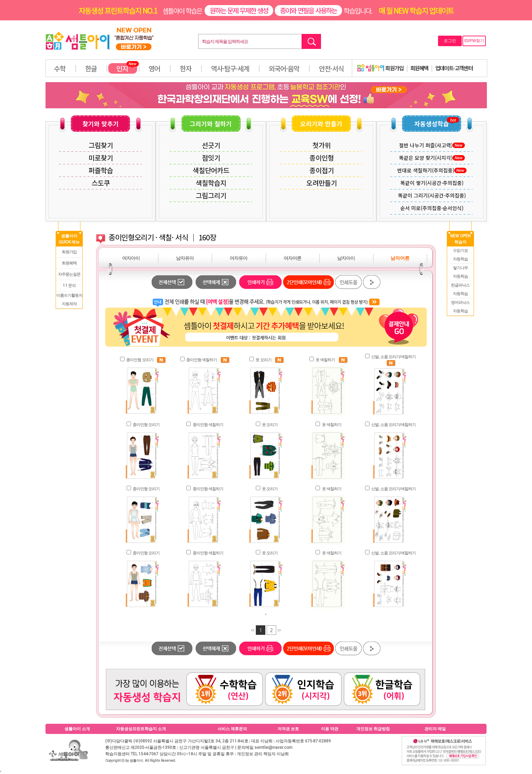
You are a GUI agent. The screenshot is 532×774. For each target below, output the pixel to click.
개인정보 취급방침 (373, 729)
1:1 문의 (69, 285)
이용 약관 (330, 729)
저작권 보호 (288, 729)
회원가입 (380, 68)
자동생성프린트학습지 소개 (141, 729)
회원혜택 (419, 68)
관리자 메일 (435, 729)
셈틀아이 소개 (77, 729)
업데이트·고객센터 (454, 68)
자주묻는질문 (69, 274)
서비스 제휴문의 (232, 729)
